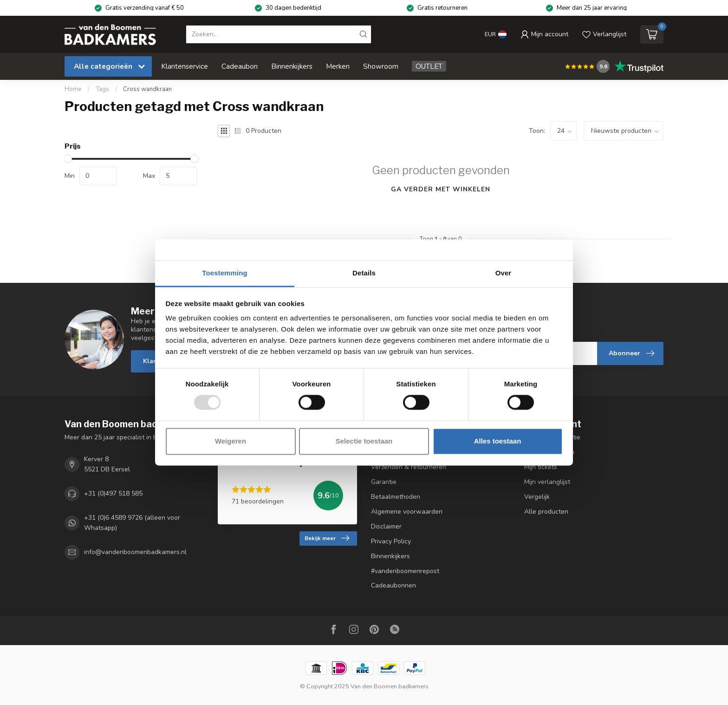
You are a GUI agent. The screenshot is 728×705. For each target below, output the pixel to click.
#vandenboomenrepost (405, 571)
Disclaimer (386, 526)
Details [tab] (364, 273)
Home (73, 89)
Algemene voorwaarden (407, 512)
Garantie (384, 482)
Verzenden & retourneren (409, 467)
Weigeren (231, 441)
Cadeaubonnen (393, 585)
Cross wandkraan (147, 89)
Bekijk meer (327, 538)
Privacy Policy (391, 541)
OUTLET (429, 66)
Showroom (381, 66)
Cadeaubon (240, 66)
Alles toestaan (498, 441)
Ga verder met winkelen (441, 189)
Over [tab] (504, 273)
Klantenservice (185, 66)
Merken (338, 66)
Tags (102, 89)
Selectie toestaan (364, 441)
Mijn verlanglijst (547, 482)
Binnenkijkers (292, 66)
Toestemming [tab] (225, 273)
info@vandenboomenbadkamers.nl (135, 552)
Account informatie (552, 437)
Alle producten (546, 512)
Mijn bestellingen (549, 452)
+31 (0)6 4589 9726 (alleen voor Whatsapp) (132, 523)
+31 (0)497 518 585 (113, 493)
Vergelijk (537, 497)
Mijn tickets (541, 467)
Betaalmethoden (396, 497)
